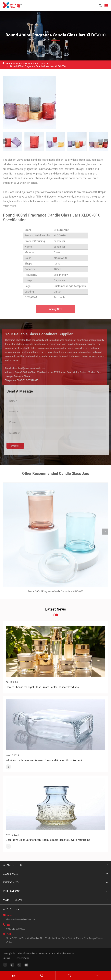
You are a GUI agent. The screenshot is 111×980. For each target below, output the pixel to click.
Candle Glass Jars (41, 64)
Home (9, 64)
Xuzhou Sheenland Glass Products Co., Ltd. (36, 953)
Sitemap (7, 958)
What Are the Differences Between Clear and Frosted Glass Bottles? (44, 760)
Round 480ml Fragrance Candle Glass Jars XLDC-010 (38, 66)
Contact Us (11, 909)
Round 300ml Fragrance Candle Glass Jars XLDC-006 (56, 593)
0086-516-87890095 (26, 380)
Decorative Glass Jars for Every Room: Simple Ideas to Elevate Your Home (48, 840)
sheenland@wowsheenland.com (27, 368)
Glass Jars (22, 64)
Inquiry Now (55, 310)
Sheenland (11, 883)
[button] (5, 141)
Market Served (14, 900)
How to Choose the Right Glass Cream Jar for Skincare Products (42, 687)
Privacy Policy (22, 958)
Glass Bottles (13, 865)
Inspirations (12, 891)
